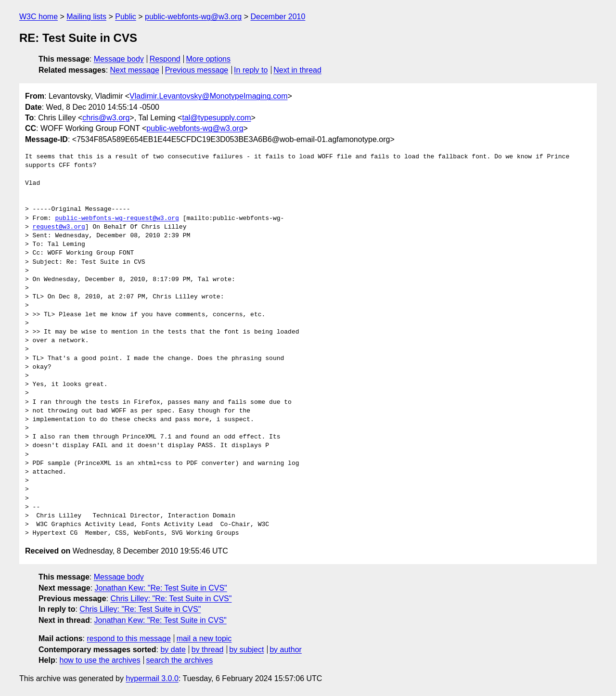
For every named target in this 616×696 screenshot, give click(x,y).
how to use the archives (100, 660)
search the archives (180, 660)
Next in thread (297, 70)
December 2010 (278, 17)
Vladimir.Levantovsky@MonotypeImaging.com (208, 96)
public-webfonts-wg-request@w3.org (117, 219)
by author (286, 650)
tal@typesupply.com (216, 118)
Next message (135, 70)
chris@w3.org (106, 118)
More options (209, 59)
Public (126, 17)
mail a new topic (204, 638)
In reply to (251, 70)
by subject (246, 650)
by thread (208, 650)
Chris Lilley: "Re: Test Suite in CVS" (171, 599)
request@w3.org (59, 227)
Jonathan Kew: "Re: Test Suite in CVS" (161, 588)
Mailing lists (86, 17)
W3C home (38, 17)
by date (173, 650)
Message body (119, 59)
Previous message (197, 70)
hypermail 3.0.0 (152, 678)
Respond (165, 59)
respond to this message (128, 638)
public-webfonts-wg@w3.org (193, 17)
